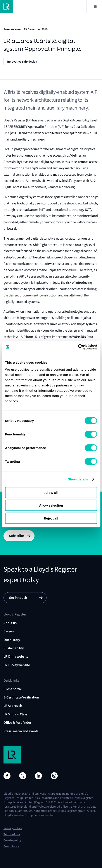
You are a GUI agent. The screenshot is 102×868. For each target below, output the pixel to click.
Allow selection (51, 505)
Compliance (11, 846)
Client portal (13, 689)
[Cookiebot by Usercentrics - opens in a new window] (78, 347)
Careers (9, 631)
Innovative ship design (22, 62)
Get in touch (18, 598)
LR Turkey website (17, 665)
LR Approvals (13, 706)
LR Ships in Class (15, 714)
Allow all (51, 492)
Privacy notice (13, 828)
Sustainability (14, 648)
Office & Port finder (17, 723)
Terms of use (12, 834)
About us (10, 623)
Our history (12, 640)
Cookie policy (12, 840)
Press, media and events (21, 731)
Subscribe (16, 536)
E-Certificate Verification (21, 697)
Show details (78, 479)
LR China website (16, 656)
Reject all (51, 518)
